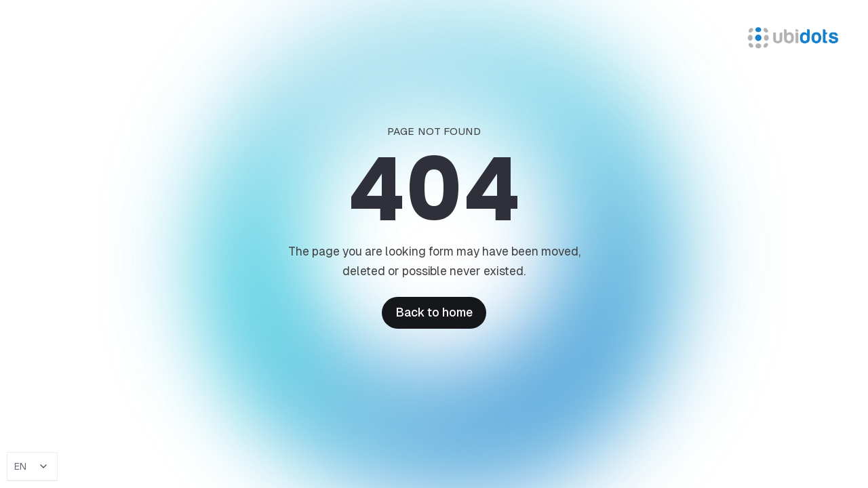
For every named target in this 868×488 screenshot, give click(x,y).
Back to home (434, 312)
